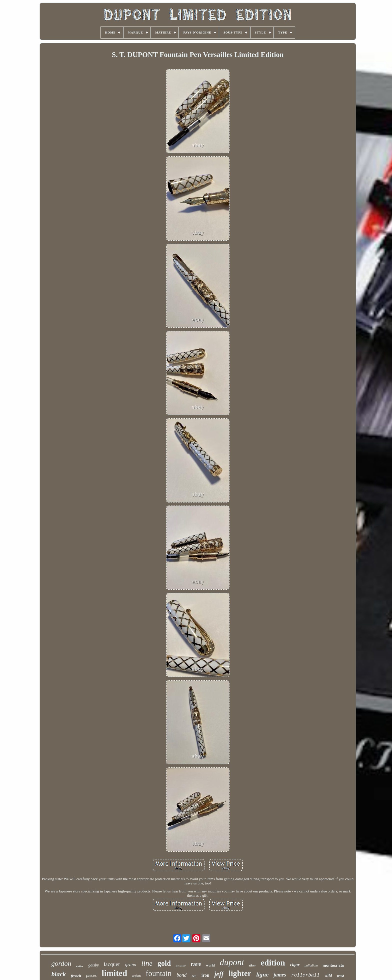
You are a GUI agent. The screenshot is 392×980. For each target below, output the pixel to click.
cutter (80, 966)
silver (252, 965)
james (280, 975)
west (340, 976)
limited (114, 973)
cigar (295, 965)
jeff (219, 974)
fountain (159, 973)
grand (131, 965)
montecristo (333, 965)
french (76, 976)
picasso (181, 965)
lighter (240, 973)
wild (328, 975)
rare (196, 964)
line (147, 963)
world (210, 965)
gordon (61, 963)
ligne (262, 974)
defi (194, 976)
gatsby (93, 965)
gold (164, 963)
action (136, 976)
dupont (232, 962)
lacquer (112, 964)
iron (205, 975)
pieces (91, 975)
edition (273, 963)
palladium (311, 965)
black (59, 974)
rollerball (305, 975)
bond (181, 975)
